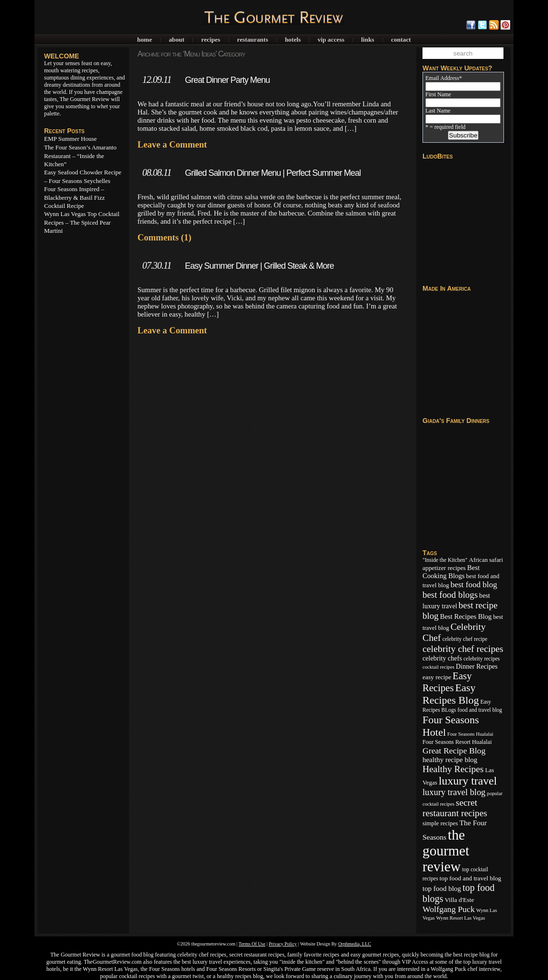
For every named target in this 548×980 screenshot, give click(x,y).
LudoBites (438, 156)
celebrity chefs (442, 658)
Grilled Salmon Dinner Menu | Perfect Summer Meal (273, 173)
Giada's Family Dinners (456, 421)
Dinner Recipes (477, 666)
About (177, 40)
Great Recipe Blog (454, 751)
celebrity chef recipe (465, 639)
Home (144, 40)
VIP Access (331, 40)
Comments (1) (164, 237)
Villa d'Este (459, 900)
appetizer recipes (444, 568)
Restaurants (253, 40)
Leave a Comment (172, 144)
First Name (438, 94)
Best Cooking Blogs (451, 572)
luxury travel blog (454, 792)
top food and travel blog (471, 878)
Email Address (444, 78)
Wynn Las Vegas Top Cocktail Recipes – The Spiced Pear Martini (82, 222)
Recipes (211, 40)
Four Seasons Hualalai (470, 734)
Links (368, 40)
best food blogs (450, 595)
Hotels (293, 40)
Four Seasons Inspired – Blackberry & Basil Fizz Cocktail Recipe (74, 197)
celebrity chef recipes (463, 649)
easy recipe (437, 677)
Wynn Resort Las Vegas (460, 918)
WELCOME (62, 56)
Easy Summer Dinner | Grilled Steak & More (259, 266)
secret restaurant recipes (455, 808)
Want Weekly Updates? (457, 68)
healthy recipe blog (450, 760)
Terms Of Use (252, 944)
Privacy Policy (283, 944)
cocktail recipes (439, 667)
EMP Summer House (70, 139)
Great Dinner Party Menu (227, 80)
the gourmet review (446, 851)
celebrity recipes (481, 659)
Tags (430, 553)
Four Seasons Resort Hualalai (457, 742)
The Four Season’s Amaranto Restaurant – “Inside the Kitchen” (80, 156)
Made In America (447, 288)
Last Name (438, 111)
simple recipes (440, 823)
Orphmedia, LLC (355, 944)
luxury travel (468, 781)
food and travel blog (480, 710)
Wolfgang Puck (449, 909)
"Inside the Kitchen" (445, 560)
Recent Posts (64, 131)
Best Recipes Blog (466, 616)
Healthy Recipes (453, 769)
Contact (401, 40)
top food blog (442, 889)
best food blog (474, 585)
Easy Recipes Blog (451, 694)
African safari (486, 560)
